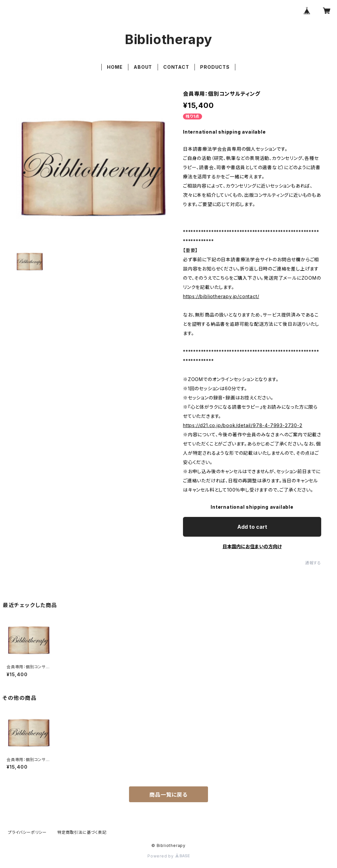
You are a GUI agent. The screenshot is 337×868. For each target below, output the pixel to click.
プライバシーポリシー (27, 832)
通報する (313, 563)
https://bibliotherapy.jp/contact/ (221, 296)
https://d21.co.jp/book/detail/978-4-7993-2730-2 (243, 425)
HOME (115, 67)
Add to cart (252, 527)
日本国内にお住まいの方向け (252, 546)
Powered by (168, 856)
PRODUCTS (215, 67)
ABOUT (143, 67)
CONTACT (176, 67)
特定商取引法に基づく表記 (82, 832)
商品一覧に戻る (168, 795)
